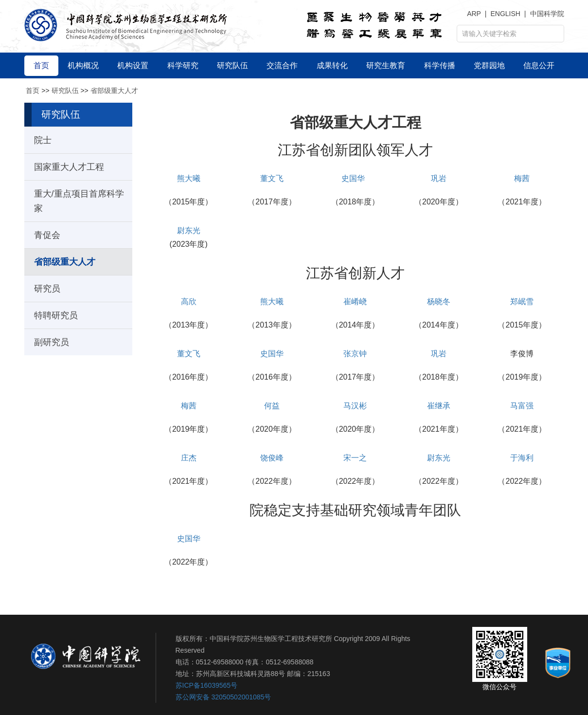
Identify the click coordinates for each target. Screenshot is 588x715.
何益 (272, 406)
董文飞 (272, 178)
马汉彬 (355, 406)
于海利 (522, 458)
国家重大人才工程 (69, 167)
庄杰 (189, 458)
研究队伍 (65, 91)
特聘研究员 (56, 315)
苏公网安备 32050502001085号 (223, 697)
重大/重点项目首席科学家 (79, 201)
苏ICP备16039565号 (207, 685)
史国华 (353, 178)
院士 (43, 140)
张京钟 (355, 354)
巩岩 (439, 178)
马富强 (522, 406)
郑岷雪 (522, 302)
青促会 (47, 235)
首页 (33, 91)
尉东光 (189, 230)
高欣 (189, 302)
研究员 (47, 289)
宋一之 (355, 458)
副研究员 (52, 342)
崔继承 (439, 406)
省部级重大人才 (114, 91)
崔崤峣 (355, 302)
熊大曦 (189, 178)
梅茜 (522, 178)
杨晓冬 (439, 302)
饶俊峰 (272, 458)
